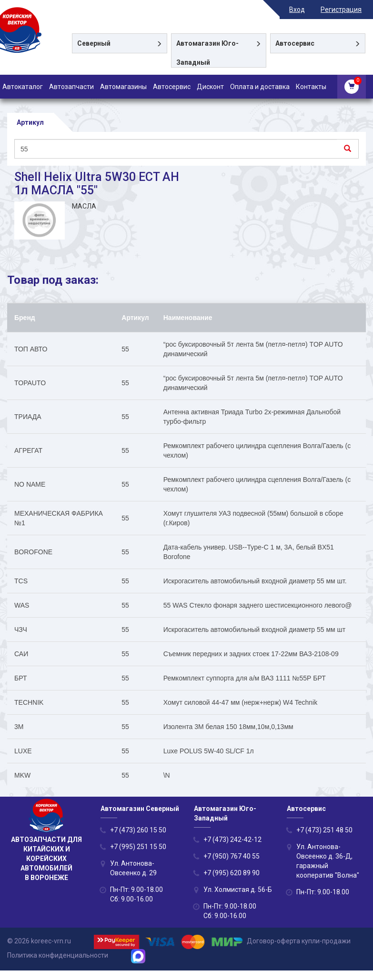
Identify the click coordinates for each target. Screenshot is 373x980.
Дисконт (210, 87)
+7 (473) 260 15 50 (138, 830)
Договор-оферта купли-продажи (299, 941)
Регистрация (345, 10)
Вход (301, 10)
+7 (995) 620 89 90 (232, 873)
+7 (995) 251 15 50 (138, 847)
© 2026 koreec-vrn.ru (39, 941)
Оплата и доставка (260, 87)
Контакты (311, 87)
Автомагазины (123, 87)
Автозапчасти (71, 87)
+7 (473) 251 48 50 (324, 830)
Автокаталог (23, 87)
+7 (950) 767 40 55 (232, 856)
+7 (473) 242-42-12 (232, 840)
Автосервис (172, 87)
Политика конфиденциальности (58, 956)
